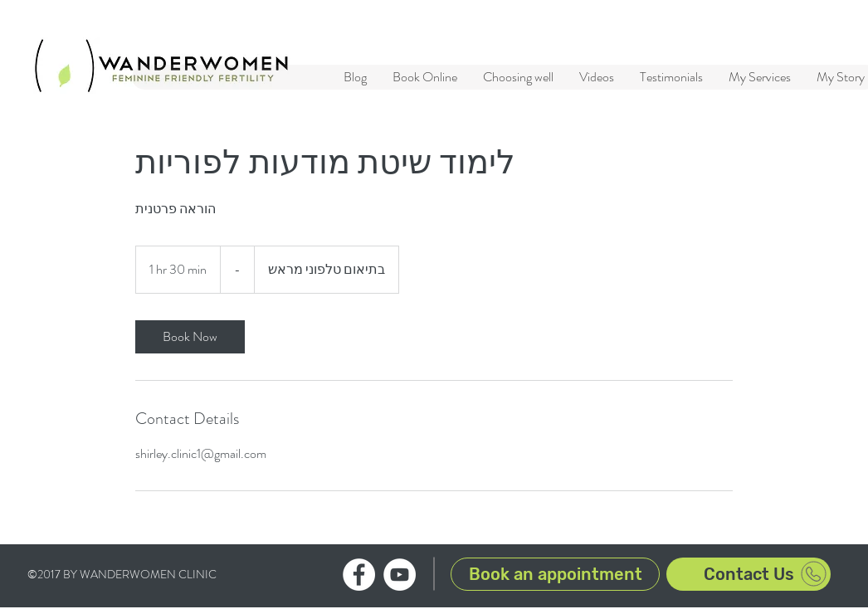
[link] (190, 337)
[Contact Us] (749, 574)
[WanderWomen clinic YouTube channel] (400, 575)
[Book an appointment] (555, 574)
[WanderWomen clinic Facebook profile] (359, 575)
